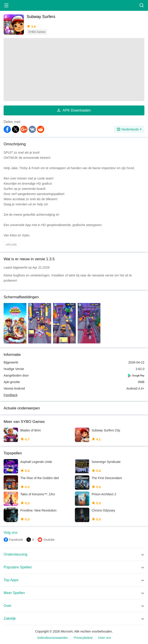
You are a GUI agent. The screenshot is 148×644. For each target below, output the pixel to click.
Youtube (49, 540)
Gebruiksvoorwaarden (52, 638)
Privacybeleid (83, 638)
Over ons (105, 638)
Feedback (10, 395)
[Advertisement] (74, 70)
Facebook (16, 540)
